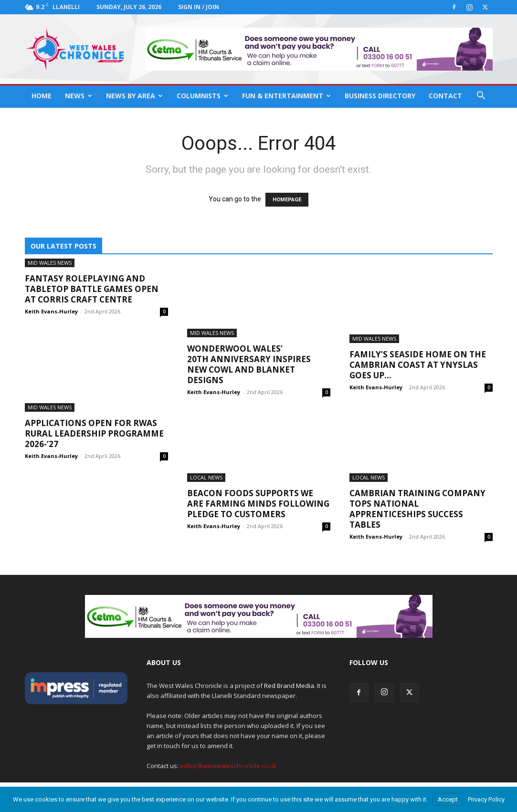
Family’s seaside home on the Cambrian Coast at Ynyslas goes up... (418, 365)
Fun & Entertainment (286, 96)
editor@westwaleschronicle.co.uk (228, 766)
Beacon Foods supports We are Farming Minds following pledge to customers (258, 504)
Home (42, 96)
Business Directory (380, 96)
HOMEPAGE (287, 200)
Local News (206, 477)
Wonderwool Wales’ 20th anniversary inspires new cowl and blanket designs (249, 364)
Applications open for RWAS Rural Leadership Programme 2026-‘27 (94, 433)
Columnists (202, 96)
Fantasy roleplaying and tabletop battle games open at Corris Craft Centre (92, 289)
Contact (445, 96)
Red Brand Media (289, 686)
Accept (448, 799)
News (79, 96)
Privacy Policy (486, 799)
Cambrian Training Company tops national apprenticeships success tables (417, 509)
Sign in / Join (199, 7)
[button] (481, 97)
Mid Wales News (50, 263)
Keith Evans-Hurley (51, 311)
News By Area (134, 96)
